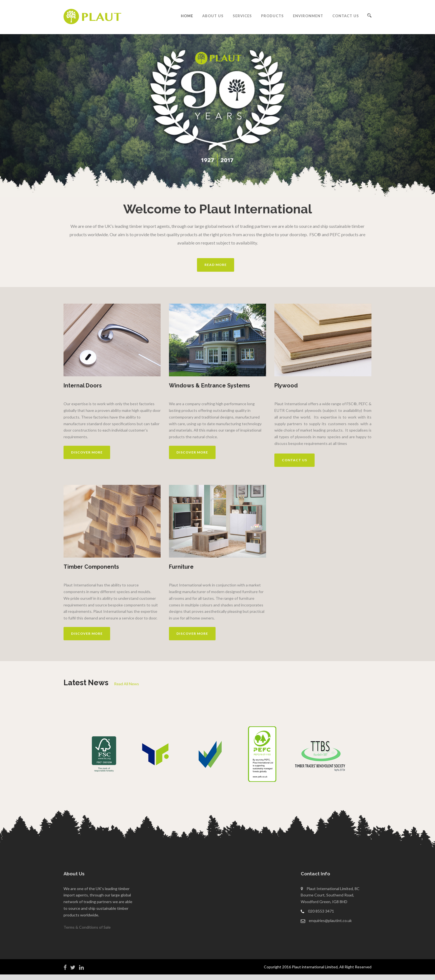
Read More (216, 265)
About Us (213, 16)
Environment (308, 16)
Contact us (294, 460)
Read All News (127, 684)
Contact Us (346, 16)
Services (242, 16)
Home (187, 16)
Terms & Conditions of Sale (87, 927)
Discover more (87, 452)
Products (272, 16)
